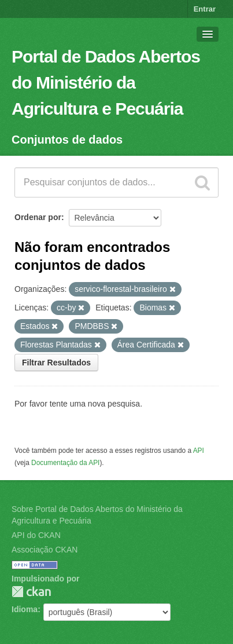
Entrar (205, 9)
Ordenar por (38, 217)
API (199, 451)
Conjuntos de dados (67, 140)
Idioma (25, 609)
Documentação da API (65, 463)
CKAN (31, 592)
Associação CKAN (45, 550)
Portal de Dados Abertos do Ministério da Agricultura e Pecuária (106, 83)
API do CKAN (36, 535)
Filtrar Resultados (56, 363)
